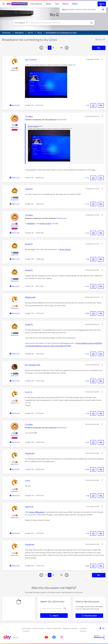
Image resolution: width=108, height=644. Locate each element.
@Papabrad (40, 512)
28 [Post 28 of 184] (29, 496)
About (65, 4)
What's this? (15, 70)
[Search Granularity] (21, 23)
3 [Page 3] (53, 48)
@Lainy (32, 512)
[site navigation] (3, 4)
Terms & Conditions (39, 628)
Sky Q (54, 15)
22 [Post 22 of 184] (29, 313)
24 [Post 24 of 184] (29, 381)
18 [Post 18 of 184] (29, 204)
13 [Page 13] (61, 48)
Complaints (83, 628)
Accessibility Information (70, 628)
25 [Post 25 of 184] (29, 413)
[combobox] (59, 23)
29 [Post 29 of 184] (29, 533)
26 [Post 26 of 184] (29, 442)
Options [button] (98, 40)
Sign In (102, 4)
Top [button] (103, 628)
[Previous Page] (41, 48)
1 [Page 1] (46, 48)
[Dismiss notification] (103, 9)
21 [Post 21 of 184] (29, 286)
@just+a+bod (33, 126)
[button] (102, 59)
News (48, 4)
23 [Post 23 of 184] (29, 354)
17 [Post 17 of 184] (29, 178)
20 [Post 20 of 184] (29, 259)
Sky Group (83, 631)
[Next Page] (67, 48)
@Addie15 (31, 223)
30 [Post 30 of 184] (29, 566)
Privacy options (26, 628)
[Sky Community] (17, 4)
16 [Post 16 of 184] (29, 105)
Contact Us (26, 631)
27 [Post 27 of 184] (29, 469)
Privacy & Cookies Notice (54, 628)
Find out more (61, 120)
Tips (57, 4)
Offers (75, 4)
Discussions (36, 4)
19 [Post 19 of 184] (29, 233)
